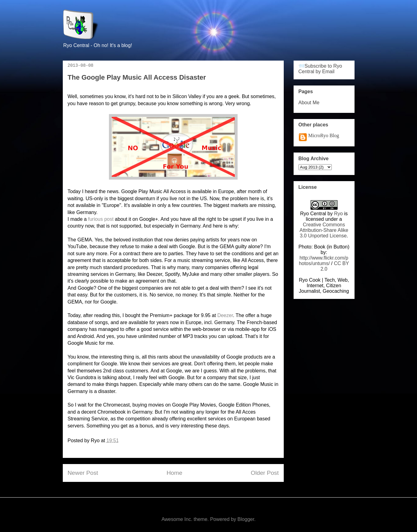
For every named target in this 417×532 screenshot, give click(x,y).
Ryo (338, 214)
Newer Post (83, 473)
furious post (101, 219)
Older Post (265, 473)
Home (174, 473)
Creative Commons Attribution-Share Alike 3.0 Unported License (324, 230)
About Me (309, 103)
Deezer (225, 315)
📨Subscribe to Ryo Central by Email (320, 69)
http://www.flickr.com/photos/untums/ (324, 261)
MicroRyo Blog (324, 135)
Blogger (246, 519)
